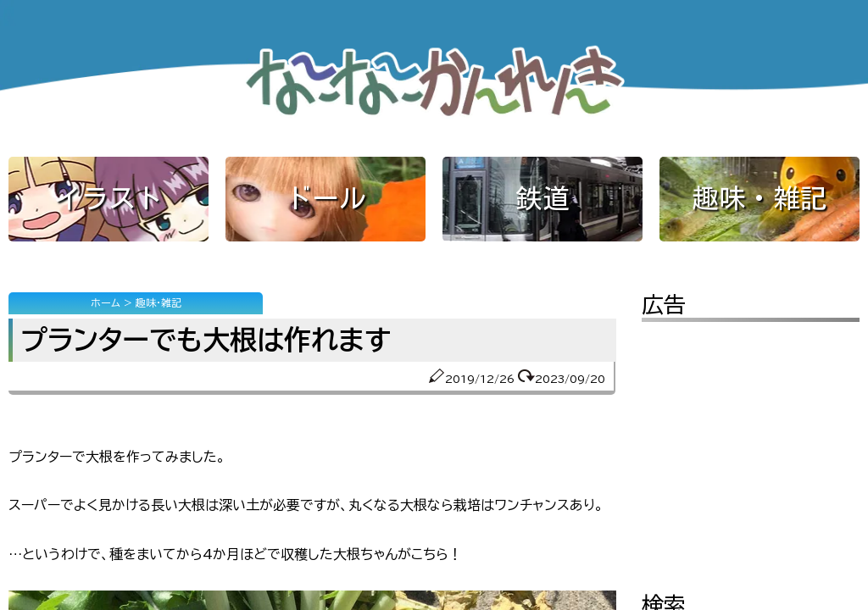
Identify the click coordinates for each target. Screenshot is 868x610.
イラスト (108, 198)
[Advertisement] (751, 445)
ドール (325, 198)
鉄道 (542, 198)
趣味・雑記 (759, 198)
